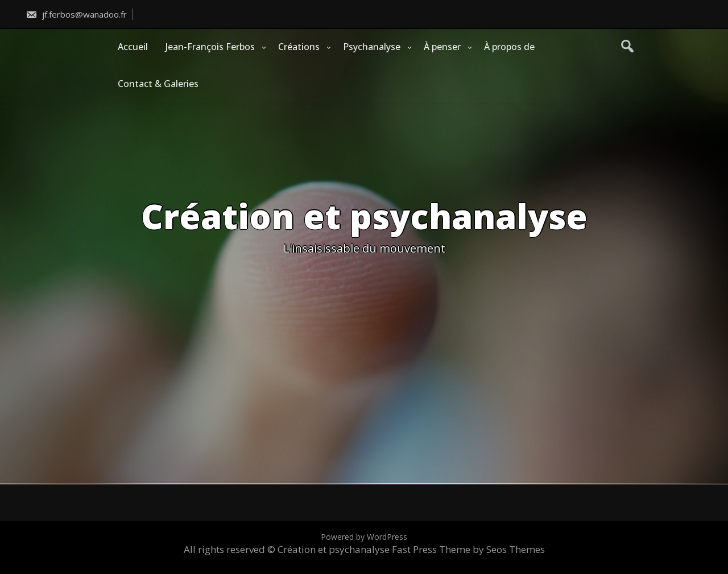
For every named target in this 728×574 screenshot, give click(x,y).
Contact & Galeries (158, 84)
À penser (442, 47)
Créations (299, 47)
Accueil (133, 47)
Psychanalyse (372, 47)
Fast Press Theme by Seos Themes (468, 549)
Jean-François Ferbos (210, 47)
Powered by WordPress (364, 537)
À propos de (509, 47)
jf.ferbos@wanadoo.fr (76, 14)
